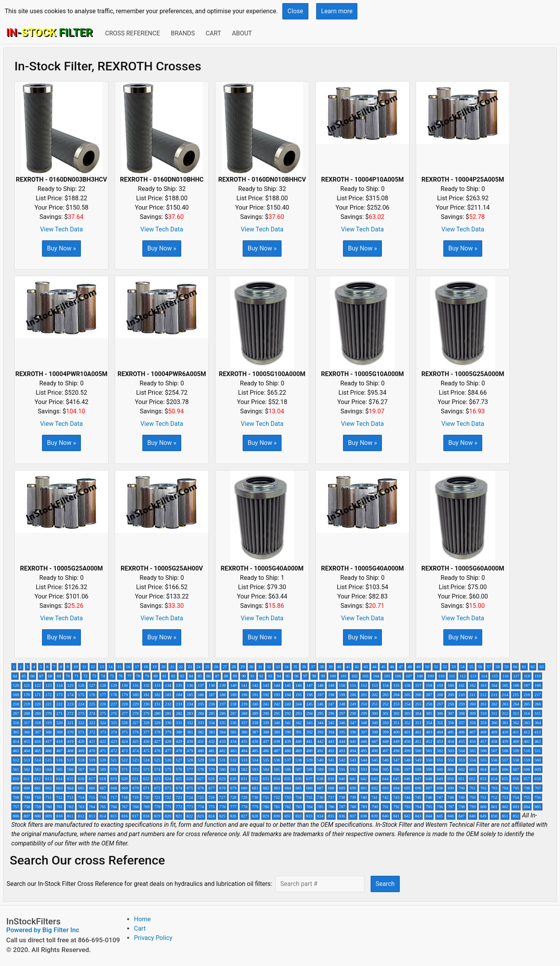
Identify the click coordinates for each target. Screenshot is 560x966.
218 (16, 704)
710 (38, 797)
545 (374, 760)
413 (537, 732)
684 (288, 788)
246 (320, 704)
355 (440, 723)
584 (266, 769)
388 (266, 732)
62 (533, 667)
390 (288, 732)
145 (288, 685)
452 (429, 741)
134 (168, 685)
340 (277, 723)
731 (266, 797)
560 (538, 760)
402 (418, 732)
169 (16, 695)
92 (262, 676)
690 (353, 788)
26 (216, 667)
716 (103, 797)
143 (266, 685)
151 (353, 685)
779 (255, 807)
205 (407, 695)
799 (472, 807)
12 (93, 667)
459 (505, 741)
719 (135, 797)
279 (146, 713)
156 (407, 685)
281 (168, 713)
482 (222, 751)
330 (168, 723)
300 (374, 713)
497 (385, 751)
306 (440, 713)
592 (353, 769)
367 (38, 732)
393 (320, 732)
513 (27, 760)
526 (168, 760)
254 (407, 704)
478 (179, 751)
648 (429, 779)
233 (179, 704)
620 (124, 779)
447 (374, 741)
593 (364, 769)
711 (49, 797)
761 (59, 807)
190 (244, 695)
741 (374, 797)
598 (418, 769)
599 (429, 769)
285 (212, 713)
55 (471, 667)
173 (59, 695)
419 (70, 741)
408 (483, 732)
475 (146, 751)
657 (527, 779)
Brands (183, 33)
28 (234, 667)
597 (407, 769)
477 (168, 751)
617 (92, 779)
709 (27, 797)
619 (114, 779)
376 (135, 732)
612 (38, 779)
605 (494, 769)
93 (270, 676)
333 (201, 723)
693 (385, 788)
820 (168, 816)
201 (364, 695)
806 (16, 816)
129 (114, 685)
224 (81, 704)
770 (157, 807)
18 (146, 667)
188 (222, 695)
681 (255, 788)
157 (418, 685)
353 (418, 723)
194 (288, 695)
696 (418, 788)
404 (440, 732)
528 (190, 760)
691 (364, 788)
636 (298, 779)
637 (309, 779)
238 (233, 704)
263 (505, 704)
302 (396, 713)
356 (451, 723)
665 (81, 788)
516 (59, 760)
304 (418, 713)
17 (137, 667)
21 (172, 667)
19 (155, 667)
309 (472, 713)
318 (38, 723)
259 (462, 704)
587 (299, 769)
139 (222, 685)
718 (124, 797)
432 (212, 741)
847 (462, 816)
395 (342, 732)
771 (168, 807)
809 (49, 816)
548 (407, 760)
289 (255, 713)
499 (407, 751)
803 (516, 807)
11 (84, 667)
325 (114, 723)
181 (146, 695)
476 (157, 751)
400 (396, 732)
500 (418, 751)
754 (516, 797)
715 (92, 797)
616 (81, 779)
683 (277, 788)
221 (49, 704)
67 (41, 676)
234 (190, 704)
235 (201, 704)
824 (212, 816)
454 (451, 741)
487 (277, 751)
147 (310, 685)
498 (396, 751)
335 (222, 723)
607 (516, 769)
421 (92, 741)
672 (157, 788)
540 (320, 760)
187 (212, 695)
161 (462, 685)
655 (505, 779)
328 (146, 723)
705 (516, 788)
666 (92, 788)
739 (353, 797)
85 (200, 676)
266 (538, 704)
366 (27, 732)
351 (396, 723)
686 (310, 788)
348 (364, 723)
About (242, 33)
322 (81, 723)
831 (287, 816)
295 (320, 713)
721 (157, 797)
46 (392, 667)
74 (103, 676)
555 (483, 760)
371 (81, 732)
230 (146, 704)
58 (498, 667)
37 (313, 667)
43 (366, 667)
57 (489, 667)
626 (190, 779)
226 (103, 704)
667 (103, 788)
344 (320, 723)
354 (429, 723)
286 (222, 713)
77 (129, 676)
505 (472, 751)
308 (462, 713)
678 (222, 788)
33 (278, 667)
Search (385, 884)
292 (288, 713)
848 (472, 816)
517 (70, 760)
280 (157, 713)
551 (440, 760)
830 (276, 816)
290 (266, 713)
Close (295, 11)
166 (516, 685)
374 (114, 732)
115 (495, 676)
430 (190, 741)
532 (233, 760)
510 (527, 751)
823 (201, 816)
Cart (213, 33)
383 (212, 732)
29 (242, 667)
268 (27, 713)
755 (527, 797)
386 (244, 732)
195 (299, 695)
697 (429, 788)
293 (299, 713)
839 (374, 816)
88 (226, 676)
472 (114, 751)
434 (233, 741)
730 (255, 797)
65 (24, 676)
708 (16, 797)
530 (212, 760)
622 (146, 779)
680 (244, 788)
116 (506, 676)
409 (494, 732)
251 (374, 704)
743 (396, 797)
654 (494, 779)
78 (138, 676)
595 (385, 769)
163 (483, 685)
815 (114, 816)
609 (538, 769)
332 (190, 723)
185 (190, 695)
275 (103, 713)
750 (472, 797)
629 (222, 779)
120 (16, 685)
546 (385, 760)
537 (288, 760)
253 (396, 704)
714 (81, 797)
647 (418, 779)
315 (537, 713)
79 (147, 676)
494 (353, 751)
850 (494, 816)
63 (542, 667)
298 (353, 713)
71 (76, 676)
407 (472, 732)
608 (527, 769)
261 (483, 704)
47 (401, 667)
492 (331, 751)
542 (342, 760)
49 (419, 667)
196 (310, 695)
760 (49, 807)
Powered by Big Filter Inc (43, 930)
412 (527, 732)
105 (387, 676)
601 (451, 769)
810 (59, 816)
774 (201, 807)
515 (49, 760)
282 (179, 713)
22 (181, 667)
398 (374, 732)
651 (462, 779)
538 (299, 760)
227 (114, 704)
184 (179, 695)
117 (516, 676)
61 (524, 667)
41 (348, 667)
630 (233, 779)
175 (81, 695)
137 (201, 685)
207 (429, 695)
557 (505, 760)
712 (59, 797)
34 (286, 667)
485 (255, 751)
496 (374, 751)
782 (288, 807)
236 (212, 704)
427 (157, 741)
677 (212, 788)
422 (103, 741)
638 (320, 779)
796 (440, 807)
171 (38, 695)
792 (396, 807)
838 (364, 816)
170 (27, 695)
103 (365, 676)
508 (505, 751)
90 (244, 676)
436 (255, 741)
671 (146, 788)
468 (70, 751)
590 (331, 769)
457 (483, 741)
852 (516, 816)
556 (494, 760)
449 (396, 741)
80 (156, 676)
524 (146, 760)
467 (59, 751)
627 (201, 779)
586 (288, 769)
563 (38, 769)
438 (277, 741)
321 (70, 723)
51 (436, 667)
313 (516, 713)
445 (353, 741)
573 (146, 769)
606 (505, 769)
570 (114, 769)
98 (314, 676)
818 (146, 816)
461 (527, 741)
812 (81, 816)
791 (385, 807)
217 (537, 695)
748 (451, 797)
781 (277, 807)
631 (244, 779)
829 (266, 816)
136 (190, 685)
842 (407, 816)
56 (480, 667)
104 (376, 676)
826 (233, 816)
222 (59, 704)
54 (463, 667)
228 (125, 704)
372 (92, 732)
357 (462, 723)
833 (309, 816)
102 (354, 676)
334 (212, 723)
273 (81, 713)
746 (429, 797)
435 (244, 741)
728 (233, 797)
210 (462, 695)
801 (494, 807)
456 (472, 741)
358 (472, 723)
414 (16, 741)
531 (222, 760)
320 (59, 723)
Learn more (337, 11)
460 (516, 741)
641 (353, 779)
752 (494, 797)
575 (168, 769)
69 (59, 676)
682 (266, 788)
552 (451, 760)
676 (201, 788)
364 (538, 723)
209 (451, 695)
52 (445, 667)
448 (385, 741)
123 (49, 685)
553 (462, 760)
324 (103, 723)
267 (16, 713)
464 (27, 751)
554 (472, 760)
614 (59, 779)
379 (168, 732)
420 (81, 741)
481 (212, 751)
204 (396, 695)
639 (331, 779)
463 (16, 751)
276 (114, 713)
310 (483, 713)
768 (135, 807)
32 (269, 667)
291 (277, 713)
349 (374, 723)
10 (76, 667)
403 (429, 732)
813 (92, 816)
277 (125, 713)
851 (505, 816)
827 (244, 816)
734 (298, 797)
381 (190, 732)
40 (339, 667)
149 (331, 685)
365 (16, 732)
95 (288, 676)
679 (233, 788)
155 (396, 685)
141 (244, 685)
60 (515, 667)
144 (277, 685)
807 (27, 816)
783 (299, 807)
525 (157, 760)
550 (429, 760)
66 (32, 676)
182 (157, 695)
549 (418, 760)
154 (385, 685)
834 (320, 816)
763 (81, 807)
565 (59, 769)
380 (179, 732)
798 (462, 807)
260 (472, 704)
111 (452, 676)
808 (38, 816)
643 (374, 779)
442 (320, 741)
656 (516, 779)
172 (49, 695)
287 (233, 713)
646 (407, 779)
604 (483, 769)
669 (125, 788)
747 (440, 797)
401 (407, 732)
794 (418, 807)
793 (407, 807)
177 (103, 695)
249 (353, 704)
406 (462, 732)
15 (119, 667)
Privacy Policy (153, 938)
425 (135, 741)
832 (298, 816)
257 (440, 704)
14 (111, 667)
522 (125, 760)
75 (112, 676)
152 (364, 685)
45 (383, 667)
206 (418, 695)
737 (331, 797)
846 (451, 816)
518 (81, 760)
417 (49, 741)
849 (483, 816)
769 (146, 807)
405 (451, 732)
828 (255, 816)
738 (342, 797)
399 (385, 732)
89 (235, 676)
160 (451, 685)
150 (342, 685)
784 (310, 807)
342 (299, 723)
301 (385, 713)
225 (92, 704)
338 (255, 723)
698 (440, 788)
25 (207, 667)
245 (310, 704)
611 (27, 779)
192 (266, 695)
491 (320, 751)
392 (310, 732)
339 (266, 723)
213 (494, 695)
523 (135, 760)
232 (168, 704)
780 (266, 807)
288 (244, 713)
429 (179, 741)
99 (323, 676)
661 (38, 788)
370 (70, 732)
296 (331, 713)
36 (304, 667)
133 (157, 685)
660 (27, 788)
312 (505, 713)
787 (342, 807)
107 (409, 676)
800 (483, 807)
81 (165, 676)
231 (157, 704)
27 (225, 667)
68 (50, 676)
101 (343, 676)
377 (146, 732)
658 (537, 779)
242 (277, 704)
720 (146, 797)
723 (179, 797)
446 (364, 741)
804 (527, 807)
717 (114, 797)
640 (342, 779)
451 (418, 741)
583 (255, 769)
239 (244, 704)
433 (222, 741)
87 (217, 676)
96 (297, 676)
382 (201, 732)
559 (527, 760)
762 (70, 807)
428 (168, 741)
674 (179, 788)
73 (94, 676)
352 (407, 723)
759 (38, 807)
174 (70, 695)
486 (266, 751)
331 (179, 723)
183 (168, 695)
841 (396, 816)
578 (201, 769)
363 (527, 723)
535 (266, 760)
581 (233, 769)
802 (505, 807)
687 (320, 788)
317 (27, 723)
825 (222, 816)
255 (418, 704)
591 (342, 769)
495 (364, 751)
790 (374, 807)
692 (374, 788)
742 (385, 797)
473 (125, 751)
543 (353, 760)
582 (244, 769)
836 (342, 816)
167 (527, 685)
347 (353, 723)
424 (125, 741)
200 (353, 695)
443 (331, 741)
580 (222, 769)
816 (124, 816)
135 (179, 685)
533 (244, 760)
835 (331, 816)
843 (418, 816)
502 (440, 751)
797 (451, 807)
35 (295, 667)
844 (429, 816)
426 (146, 741)
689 (342, 788)
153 (374, 685)
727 (222, 797)
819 (157, 816)
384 (222, 732)
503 (451, 751)
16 (128, 667)
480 (201, 751)
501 (429, 751)
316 (16, 723)
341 (288, 723)
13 (102, 667)
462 (538, 741)
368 (49, 732)
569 (103, 769)
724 (190, 797)
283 (190, 713)
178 (114, 695)
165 (505, 685)
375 (125, 732)
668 (114, 788)
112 (463, 676)
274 (92, 713)
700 (462, 788)
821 (179, 816)
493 (342, 751)
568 (92, 769)
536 (277, 760)
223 (70, 704)
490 (310, 751)
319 (49, 723)
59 (507, 667)
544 (364, 760)
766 (114, 807)
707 (538, 788)
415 (27, 741)
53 (454, 667)
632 (255, 779)
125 (70, 685)
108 (420, 676)
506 (483, 751)
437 (266, 741)
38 (322, 667)
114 (484, 676)
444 (342, 741)
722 (168, 797)
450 (407, 741)
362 (516, 723)
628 (212, 779)
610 (16, 779)
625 (179, 779)
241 (266, 704)
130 (125, 685)
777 (233, 807)
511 (538, 751)
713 (70, 797)
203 (385, 695)
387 (255, 732)
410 (505, 732)
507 (494, 751)
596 (396, 769)
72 (85, 676)
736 (320, 797)
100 (333, 676)
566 (70, 769)
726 (212, 797)
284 (201, 713)
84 (191, 676)
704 (505, 788)
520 (103, 760)
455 (462, 741)
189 (233, 695)
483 (233, 751)
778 (244, 807)
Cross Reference (132, 33)
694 (396, 788)
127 (92, 685)
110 (441, 676)
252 (385, 704)
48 (410, 667)
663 (59, 788)
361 (505, 723)
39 (330, 667)
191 (255, 695)
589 (320, 769)
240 (255, 704)
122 (38, 685)
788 (353, 807)
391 (299, 732)
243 (288, 704)
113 (473, 676)
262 (494, 704)
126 (81, 685)
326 (125, 723)
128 (103, 685)
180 (135, 695)
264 (516, 704)
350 (385, 723)
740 (364, 797)
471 (103, 751)
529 (201, 760)
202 (374, 695)
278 (135, 713)
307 (451, 713)
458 (494, 741)
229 (135, 704)
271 (59, 713)
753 (505, 797)
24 (199, 667)
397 (364, 732)
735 (309, 797)
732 (276, 797)
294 (310, 713)
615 (70, 779)
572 (135, 769)
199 (342, 695)
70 (68, 676)
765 (103, 807)
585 (277, 769)
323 (92, 723)
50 (427, 667)
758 (27, 807)
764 (92, 807)
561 (16, 769)
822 (190, 816)
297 (342, 713)
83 (182, 676)
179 (125, 695)
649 (440, 779)
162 (472, 685)
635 (287, 779)
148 (320, 685)
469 (81, 751)
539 (310, 760)
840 (385, 816)
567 (81, 769)
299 (364, 713)
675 (190, 788)
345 (331, 723)
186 (201, 695)
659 (16, 788)
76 (121, 676)
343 (310, 723)
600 (440, 769)
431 (201, 741)
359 (483, 723)
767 (125, 807)
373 (103, 732)
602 (462, 769)
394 (331, 732)
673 (168, 788)
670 (135, 788)
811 (70, 816)
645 (396, 779)
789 (364, 807)
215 (516, 695)
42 (357, 667)
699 (451, 788)
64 (15, 676)
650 (451, 779)
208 (440, 695)
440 (299, 741)
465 (38, 751)
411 (516, 732)
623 (157, 779)
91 (253, 676)
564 (49, 769)
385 (233, 732)
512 (16, 760)
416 (38, 741)
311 (494, 713)
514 (38, 760)
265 (527, 704)
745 (418, 797)
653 (483, 779)
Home (142, 919)
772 (179, 807)
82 (173, 676)
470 (92, 751)
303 (407, 713)
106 (398, 676)
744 (407, 797)
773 (190, 807)
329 (157, 723)
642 (364, 779)
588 (310, 769)
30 (251, 667)
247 (331, 704)
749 (462, 797)
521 (114, 760)
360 (494, 723)
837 (353, 816)
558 (516, 760)
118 (527, 676)
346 (342, 723)
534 (255, 760)
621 (135, 779)
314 (527, 713)
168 (538, 685)
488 (288, 751)
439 (288, 741)
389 (277, 732)
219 (27, 704)
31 (260, 667)
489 (299, 751)
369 (59, 732)
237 (222, 704)
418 (59, 741)
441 (310, 741)
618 (103, 779)
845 (440, 816)
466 (49, 751)
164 (494, 685)
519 (92, 760)
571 (125, 769)
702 (483, 788)
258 (451, 704)
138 (212, 685)
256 (429, 704)
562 (27, 769)
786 (331, 807)
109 (430, 676)
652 (472, 779)
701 (472, 788)
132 (146, 685)
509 (516, 751)
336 (233, 723)
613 (48, 779)
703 (494, 788)
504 (462, 751)
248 (342, 704)
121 (27, 685)
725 (201, 797)
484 (244, 751)
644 (385, 779)
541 (331, 760)
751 (483, 797)
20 (164, 667)
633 (266, 779)
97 (305, 676)
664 (70, 788)
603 (472, 769)
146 (299, 685)
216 (527, 695)
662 (49, 788)
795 (429, 807)
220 (38, 704)
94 (279, 676)
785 (320, 807)
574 (157, 769)
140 (233, 685)
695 (407, 788)
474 (135, 751)
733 (287, 797)
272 (70, 713)
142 (255, 685)
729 (244, 797)
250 (364, 704)
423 (114, 741)
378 (157, 732)
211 (472, 695)
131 (135, 685)
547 (396, 760)
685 (299, 788)
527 (179, 760)
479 (190, 751)
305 (429, 713)
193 (277, 695)
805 (538, 807)
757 (16, 807)
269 (38, 713)
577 (190, 769)
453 (440, 741)
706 (527, 788)
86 (209, 676)
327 (135, 723)
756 (537, 797)
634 (276, 779)
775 (212, 807)
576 (179, 769)
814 (103, 816)
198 (331, 695)
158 (429, 685)
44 (375, 667)
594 (374, 769)
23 (190, 667)
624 (168, 779)
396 (353, 732)
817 (135, 816)
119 (538, 676)
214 (505, 695)
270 (49, 713)
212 (483, 695)
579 (212, 769)
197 (320, 695)
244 (299, 704)
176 (92, 695)
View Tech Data (61, 229)
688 (331, 788)
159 (440, 685)
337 (244, 723)
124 (59, 685)
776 (222, 807)
